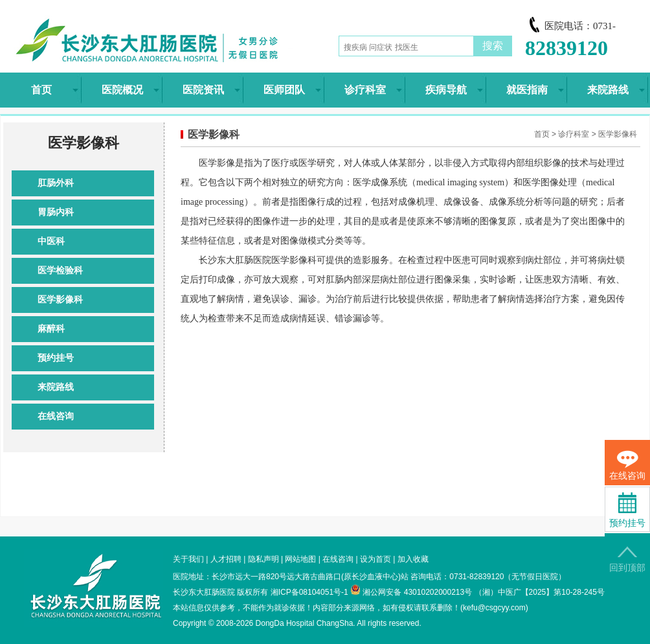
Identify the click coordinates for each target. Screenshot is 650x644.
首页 (542, 134)
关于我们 (188, 559)
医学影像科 (60, 300)
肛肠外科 (56, 183)
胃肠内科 (56, 212)
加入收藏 (413, 559)
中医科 (51, 241)
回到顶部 (627, 559)
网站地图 (300, 559)
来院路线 (56, 387)
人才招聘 (226, 559)
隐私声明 (263, 559)
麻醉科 (51, 329)
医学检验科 (60, 270)
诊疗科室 (574, 134)
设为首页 (375, 559)
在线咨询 (56, 416)
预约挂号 (56, 358)
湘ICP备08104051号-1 (309, 592)
